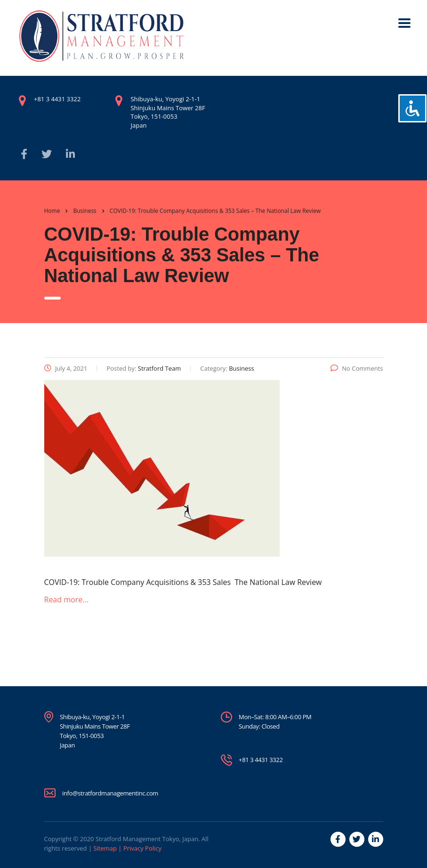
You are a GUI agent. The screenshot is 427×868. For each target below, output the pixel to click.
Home (52, 211)
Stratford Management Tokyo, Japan (147, 839)
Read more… (66, 600)
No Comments (357, 368)
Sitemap (105, 848)
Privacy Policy (142, 848)
